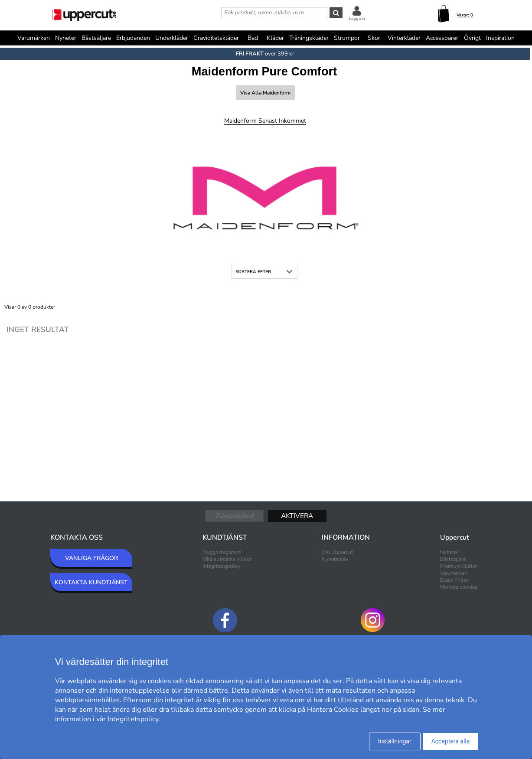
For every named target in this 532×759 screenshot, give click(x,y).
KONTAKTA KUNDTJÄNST (91, 582)
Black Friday (454, 580)
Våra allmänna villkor (227, 559)
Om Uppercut (337, 552)
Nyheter (66, 38)
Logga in (357, 19)
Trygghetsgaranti (222, 552)
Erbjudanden (133, 38)
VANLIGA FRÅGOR (91, 558)
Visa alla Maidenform (265, 93)
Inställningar (395, 741)
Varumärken (34, 38)
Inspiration (500, 38)
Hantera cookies (459, 587)
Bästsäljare (96, 38)
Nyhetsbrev (335, 559)
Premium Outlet (459, 566)
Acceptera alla (451, 741)
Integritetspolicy (221, 566)
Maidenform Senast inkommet (265, 121)
